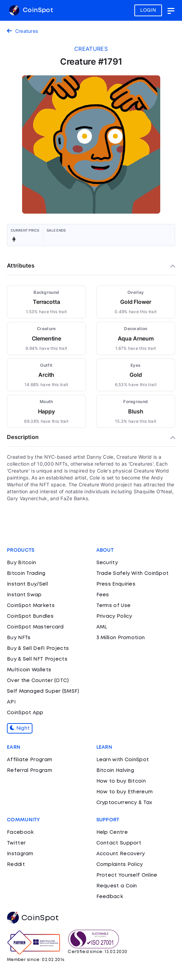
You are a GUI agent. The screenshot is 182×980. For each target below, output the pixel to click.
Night (20, 728)
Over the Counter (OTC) (38, 681)
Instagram (20, 854)
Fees (103, 595)
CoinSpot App (25, 713)
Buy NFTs (19, 638)
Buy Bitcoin (21, 563)
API (11, 702)
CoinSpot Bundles (30, 616)
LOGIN (148, 10)
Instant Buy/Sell (27, 584)
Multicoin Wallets (29, 670)
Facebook (20, 832)
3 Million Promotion (121, 638)
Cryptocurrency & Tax (124, 803)
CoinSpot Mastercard (35, 627)
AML (102, 627)
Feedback (110, 897)
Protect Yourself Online (127, 875)
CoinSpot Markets (31, 606)
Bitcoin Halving (115, 771)
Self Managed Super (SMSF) (43, 691)
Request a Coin (117, 886)
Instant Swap (24, 595)
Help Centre (112, 832)
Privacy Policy (114, 616)
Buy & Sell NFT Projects (37, 659)
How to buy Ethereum (125, 792)
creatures (91, 49)
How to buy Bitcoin (121, 781)
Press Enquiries (116, 584)
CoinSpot (31, 10)
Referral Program (30, 771)
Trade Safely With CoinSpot (133, 573)
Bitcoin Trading (26, 573)
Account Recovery (121, 854)
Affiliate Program (30, 760)
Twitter (16, 843)
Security (107, 563)
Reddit (16, 865)
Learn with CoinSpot (123, 760)
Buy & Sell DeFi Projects (38, 648)
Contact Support (119, 843)
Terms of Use (114, 606)
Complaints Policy (120, 865)
